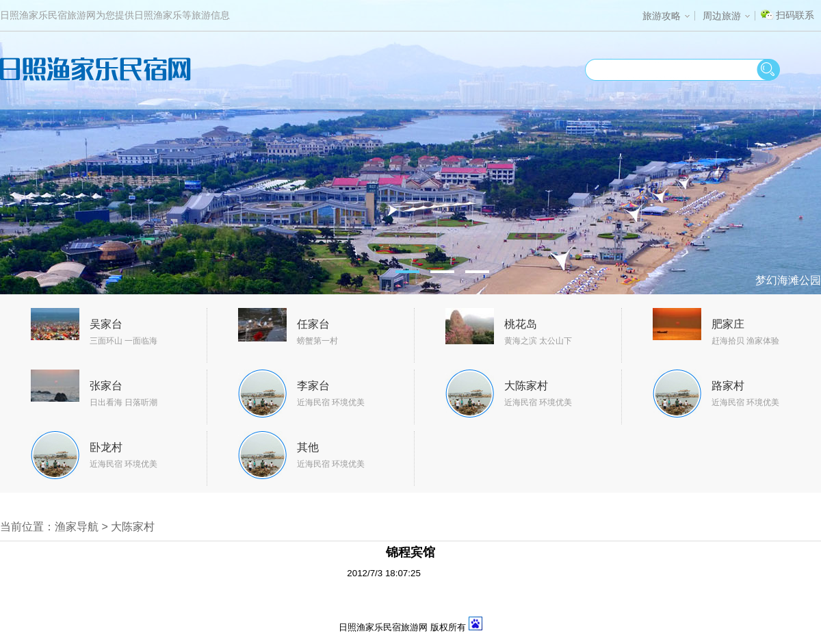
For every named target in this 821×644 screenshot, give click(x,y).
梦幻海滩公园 (788, 280)
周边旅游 (726, 16)
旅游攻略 (666, 16)
